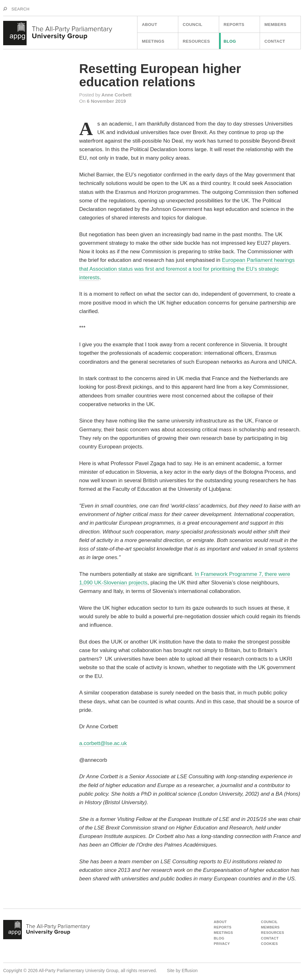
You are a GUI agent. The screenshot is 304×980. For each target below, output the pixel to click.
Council (193, 25)
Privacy (222, 944)
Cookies (269, 944)
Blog (230, 41)
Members (275, 25)
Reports (234, 25)
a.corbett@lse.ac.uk (103, 743)
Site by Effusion (182, 971)
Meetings (153, 41)
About (149, 25)
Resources (196, 41)
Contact (275, 41)
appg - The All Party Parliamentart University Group (47, 930)
